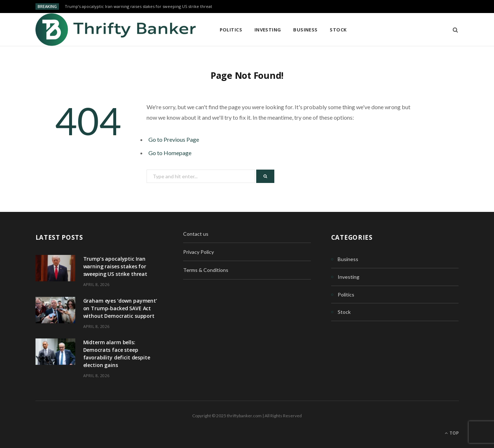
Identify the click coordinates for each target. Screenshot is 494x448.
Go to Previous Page (174, 139)
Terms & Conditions (206, 270)
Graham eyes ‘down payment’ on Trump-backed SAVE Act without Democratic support (120, 308)
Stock (338, 30)
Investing (268, 30)
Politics (231, 30)
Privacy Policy (199, 252)
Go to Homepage (170, 153)
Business (305, 30)
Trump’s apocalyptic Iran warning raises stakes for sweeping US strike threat (138, 7)
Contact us (196, 234)
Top (452, 433)
